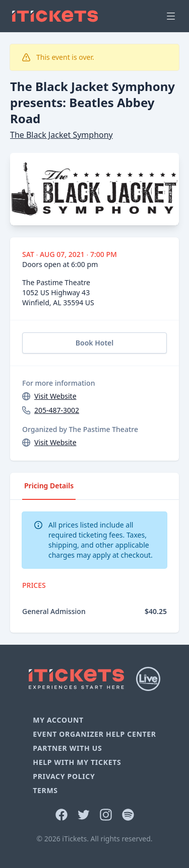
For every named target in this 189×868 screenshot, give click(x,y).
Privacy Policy (64, 776)
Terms (45, 790)
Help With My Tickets (77, 762)
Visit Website (55, 396)
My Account (58, 720)
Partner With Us (67, 748)
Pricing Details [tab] (49, 486)
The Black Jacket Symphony (61, 135)
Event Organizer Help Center (94, 734)
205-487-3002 (57, 410)
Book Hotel (94, 343)
